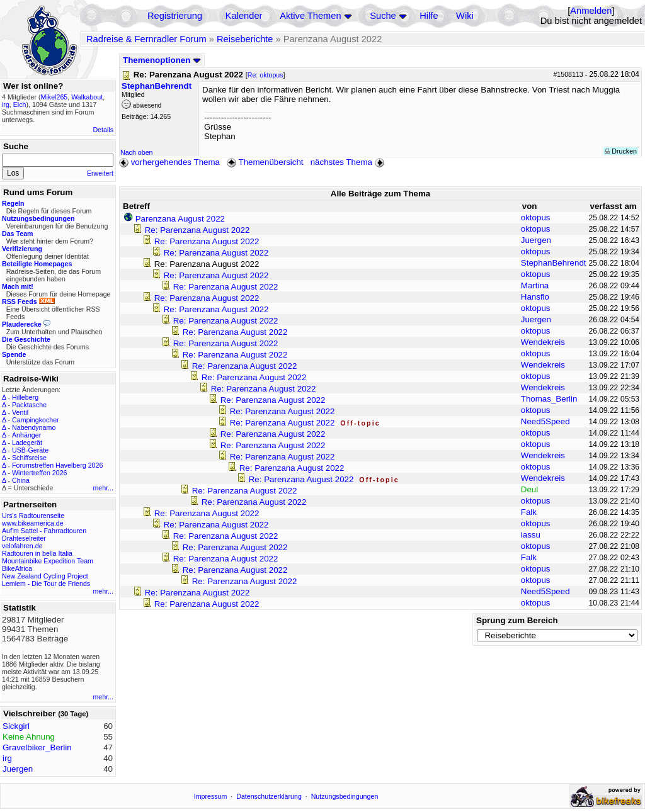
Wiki (465, 16)
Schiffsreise (29, 458)
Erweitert (100, 173)
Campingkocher (36, 420)
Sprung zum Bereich (517, 620)
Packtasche (29, 405)
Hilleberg (25, 397)
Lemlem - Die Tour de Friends (46, 584)
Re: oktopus (265, 75)
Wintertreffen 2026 (39, 473)
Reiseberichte (245, 39)
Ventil (20, 412)
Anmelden (591, 11)
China (21, 480)
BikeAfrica (17, 568)
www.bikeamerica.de (33, 523)
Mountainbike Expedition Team (48, 561)
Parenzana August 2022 (180, 219)
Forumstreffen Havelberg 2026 (57, 465)
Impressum (211, 796)
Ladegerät (27, 443)
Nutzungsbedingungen (345, 796)
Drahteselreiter (24, 538)
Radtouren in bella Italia (37, 553)
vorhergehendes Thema (169, 162)
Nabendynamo (34, 427)
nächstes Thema (349, 162)
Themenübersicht (265, 162)
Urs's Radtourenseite (33, 516)
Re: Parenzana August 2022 (197, 230)
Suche (383, 16)
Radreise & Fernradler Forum (146, 39)
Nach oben (137, 152)
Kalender (244, 16)
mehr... (103, 488)
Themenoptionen (162, 60)
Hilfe (429, 16)
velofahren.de (22, 546)
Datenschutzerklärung (269, 796)
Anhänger (26, 435)
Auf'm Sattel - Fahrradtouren (44, 531)
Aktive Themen (310, 16)
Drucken (621, 151)
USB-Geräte (30, 450)
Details (103, 130)
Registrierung (175, 16)
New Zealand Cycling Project (45, 576)
